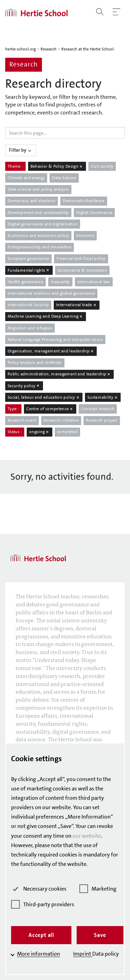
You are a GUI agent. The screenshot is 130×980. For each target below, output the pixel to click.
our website (87, 836)
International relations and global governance (51, 293)
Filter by (21, 150)
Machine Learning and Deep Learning (46, 316)
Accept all (41, 935)
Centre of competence (50, 409)
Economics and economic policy (38, 236)
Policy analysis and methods (35, 362)
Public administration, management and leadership (59, 374)
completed (67, 432)
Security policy (24, 386)
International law (94, 282)
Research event (22, 420)
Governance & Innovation (82, 270)
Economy (85, 236)
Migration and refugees (30, 328)
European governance (28, 258)
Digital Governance (94, 213)
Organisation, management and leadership (51, 351)
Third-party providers (43, 904)
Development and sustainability (38, 213)
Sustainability (103, 397)
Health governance (25, 282)
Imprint (83, 954)
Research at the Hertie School (88, 49)
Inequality (60, 282)
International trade (77, 305)
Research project (102, 420)
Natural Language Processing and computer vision (55, 340)
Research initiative (61, 420)
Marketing (98, 889)
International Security (28, 305)
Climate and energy (26, 178)
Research (49, 49)
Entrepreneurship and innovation (40, 247)
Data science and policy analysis (38, 189)
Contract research (98, 409)
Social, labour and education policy (44, 397)
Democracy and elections (32, 201)
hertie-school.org (20, 49)
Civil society (102, 166)
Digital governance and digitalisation (43, 224)
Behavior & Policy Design (57, 166)
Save (100, 935)
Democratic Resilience (84, 201)
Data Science (64, 178)
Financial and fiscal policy (81, 258)
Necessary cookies (39, 889)
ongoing (40, 432)
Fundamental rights (29, 270)
